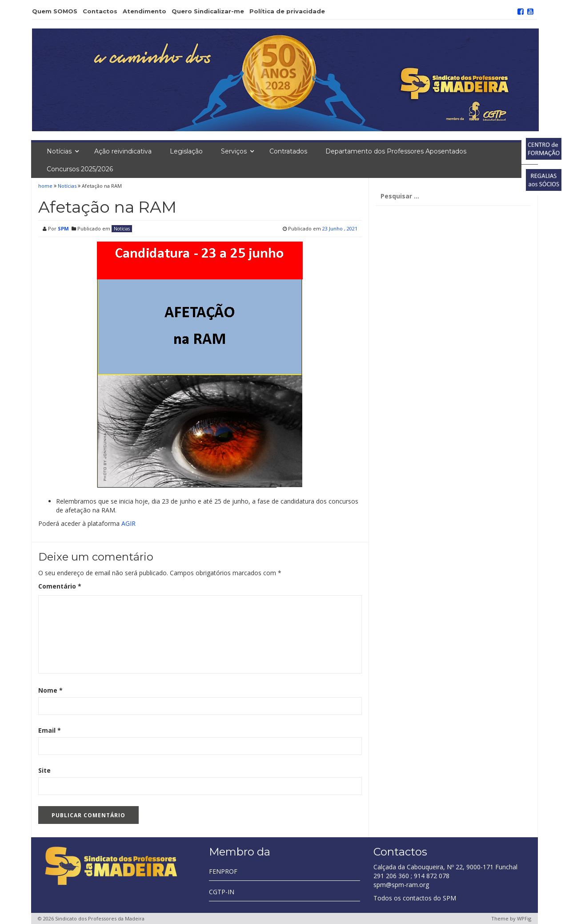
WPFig (524, 918)
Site (44, 770)
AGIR (128, 523)
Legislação (186, 151)
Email (50, 730)
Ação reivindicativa (123, 151)
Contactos (100, 11)
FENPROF (223, 871)
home (46, 186)
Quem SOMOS (55, 11)
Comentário (60, 586)
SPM (63, 228)
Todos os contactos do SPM (415, 898)
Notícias (59, 151)
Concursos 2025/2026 (80, 169)
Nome (50, 690)
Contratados (288, 151)
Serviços (234, 151)
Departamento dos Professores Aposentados (396, 151)
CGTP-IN (222, 892)
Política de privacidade (287, 11)
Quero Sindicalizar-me (208, 11)
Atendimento (144, 11)
